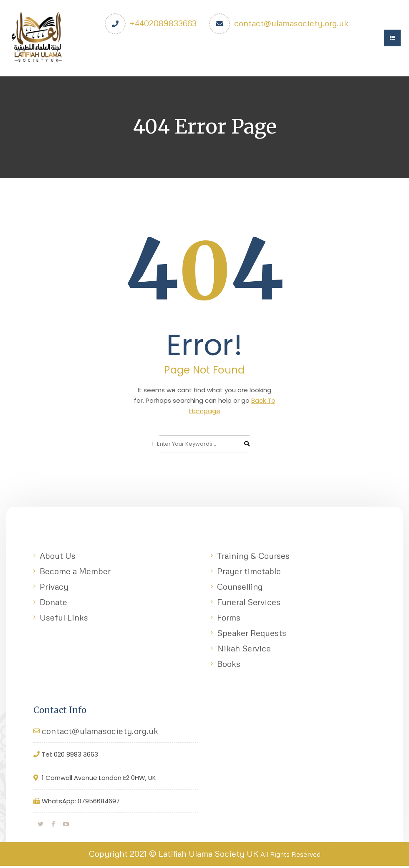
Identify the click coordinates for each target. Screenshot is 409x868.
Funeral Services (249, 604)
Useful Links (64, 619)
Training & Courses (253, 558)
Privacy (54, 588)
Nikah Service (244, 650)
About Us (58, 558)
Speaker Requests (252, 635)
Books (229, 666)
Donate (53, 604)
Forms (229, 619)
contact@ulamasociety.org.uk (292, 23)
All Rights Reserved (290, 856)
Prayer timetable (249, 573)
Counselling (240, 588)
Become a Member (75, 573)
